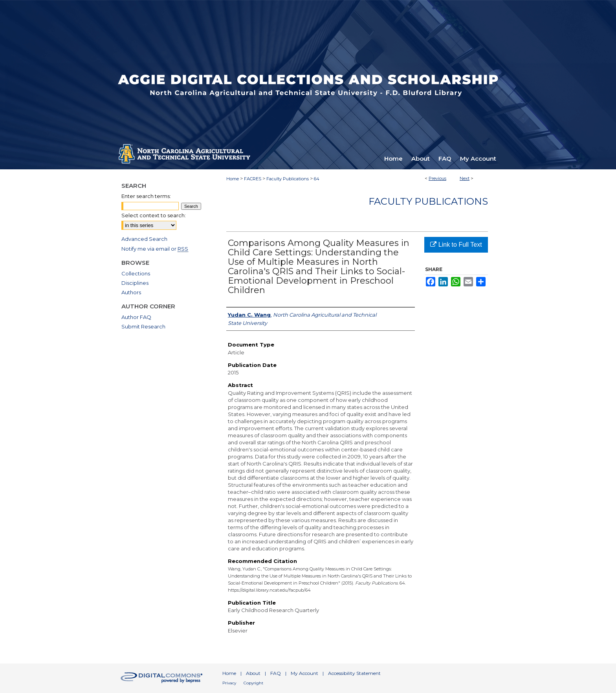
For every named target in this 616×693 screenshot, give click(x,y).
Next (465, 178)
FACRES (253, 179)
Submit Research (143, 326)
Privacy (229, 683)
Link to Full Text (456, 245)
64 (317, 179)
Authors (131, 292)
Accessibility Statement (354, 673)
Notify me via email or (155, 249)
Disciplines (135, 283)
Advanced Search (144, 239)
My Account (304, 673)
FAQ (276, 673)
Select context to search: (154, 215)
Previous (437, 178)
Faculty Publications (288, 179)
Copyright (253, 683)
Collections (136, 273)
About (253, 673)
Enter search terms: (146, 196)
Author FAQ (136, 317)
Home (233, 179)
